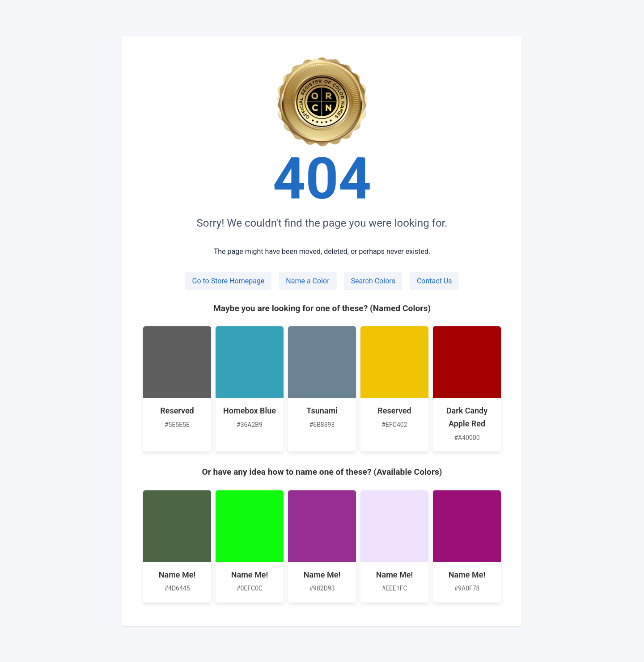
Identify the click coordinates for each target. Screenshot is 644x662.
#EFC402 (394, 425)
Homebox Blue (250, 411)
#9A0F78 (467, 588)
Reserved (177, 411)
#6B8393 (322, 425)
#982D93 (322, 588)
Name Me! (177, 575)
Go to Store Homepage (229, 281)
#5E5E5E (177, 425)
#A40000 (467, 438)
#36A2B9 (250, 425)
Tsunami (322, 411)
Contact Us (434, 281)
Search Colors (373, 281)
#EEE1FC (394, 588)
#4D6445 (177, 588)
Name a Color (307, 281)
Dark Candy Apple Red (467, 417)
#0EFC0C (250, 588)
